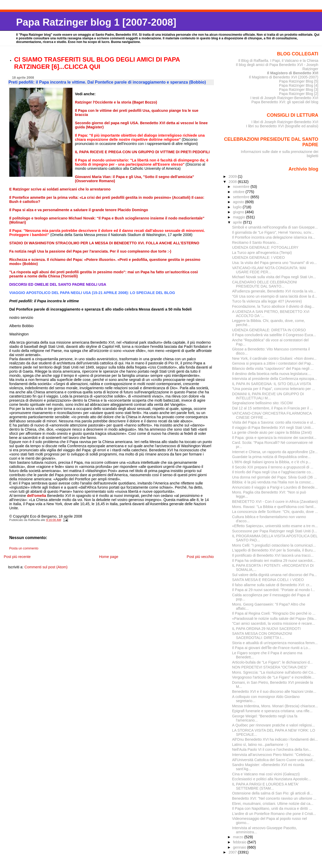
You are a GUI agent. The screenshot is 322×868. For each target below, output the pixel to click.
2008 (233, 182)
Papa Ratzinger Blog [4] (299, 85)
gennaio (240, 847)
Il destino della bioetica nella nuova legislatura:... (272, 374)
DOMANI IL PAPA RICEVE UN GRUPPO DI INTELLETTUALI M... (268, 396)
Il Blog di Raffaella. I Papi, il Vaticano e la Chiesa (278, 61)
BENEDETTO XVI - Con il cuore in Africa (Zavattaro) (275, 502)
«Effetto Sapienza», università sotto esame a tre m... (275, 526)
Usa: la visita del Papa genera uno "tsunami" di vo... (274, 263)
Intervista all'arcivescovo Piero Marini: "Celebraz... (273, 755)
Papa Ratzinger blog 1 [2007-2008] (96, 22)
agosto (239, 202)
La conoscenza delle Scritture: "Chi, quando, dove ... (275, 512)
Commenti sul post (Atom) (46, 567)
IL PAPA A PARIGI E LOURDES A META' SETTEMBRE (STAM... (265, 786)
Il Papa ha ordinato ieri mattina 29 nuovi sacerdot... (274, 561)
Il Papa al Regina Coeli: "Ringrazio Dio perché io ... (274, 613)
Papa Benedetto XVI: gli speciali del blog (285, 102)
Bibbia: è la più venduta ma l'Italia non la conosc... (273, 482)
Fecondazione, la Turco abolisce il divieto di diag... (273, 306)
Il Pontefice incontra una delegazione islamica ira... (274, 237)
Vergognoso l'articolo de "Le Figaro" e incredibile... (273, 677)
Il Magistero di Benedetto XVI (293, 73)
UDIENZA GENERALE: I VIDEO (258, 258)
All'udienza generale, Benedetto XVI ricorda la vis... (274, 291)
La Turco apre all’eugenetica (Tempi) (262, 253)
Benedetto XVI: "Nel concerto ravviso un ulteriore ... (274, 798)
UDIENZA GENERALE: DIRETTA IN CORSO (269, 330)
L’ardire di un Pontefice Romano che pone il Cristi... (274, 814)
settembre (242, 197)
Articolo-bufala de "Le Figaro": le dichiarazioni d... (272, 662)
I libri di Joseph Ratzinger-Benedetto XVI (285, 122)
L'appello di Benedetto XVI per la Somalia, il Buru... (274, 550)
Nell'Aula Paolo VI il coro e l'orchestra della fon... (272, 749)
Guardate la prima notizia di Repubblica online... (271, 457)
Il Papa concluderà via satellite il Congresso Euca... (274, 335)
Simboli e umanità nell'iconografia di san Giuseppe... (275, 227)
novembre (242, 187)
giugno (239, 212)
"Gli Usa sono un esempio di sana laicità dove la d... (275, 296)
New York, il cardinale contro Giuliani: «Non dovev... (274, 358)
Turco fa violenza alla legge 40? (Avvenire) (267, 301)
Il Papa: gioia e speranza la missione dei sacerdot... (274, 438)
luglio (238, 207)
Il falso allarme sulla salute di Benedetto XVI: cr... (272, 585)
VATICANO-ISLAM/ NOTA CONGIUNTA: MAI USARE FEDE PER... (269, 270)
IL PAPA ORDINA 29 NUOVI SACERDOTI (266, 629)
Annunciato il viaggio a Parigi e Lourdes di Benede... (275, 487)
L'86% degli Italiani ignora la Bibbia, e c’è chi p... (271, 462)
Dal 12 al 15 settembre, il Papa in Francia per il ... (272, 408)
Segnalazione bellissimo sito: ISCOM (262, 403)
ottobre (239, 192)
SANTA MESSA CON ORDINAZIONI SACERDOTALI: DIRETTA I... (262, 636)
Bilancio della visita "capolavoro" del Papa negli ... (273, 369)
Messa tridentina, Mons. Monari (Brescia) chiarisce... (275, 706)
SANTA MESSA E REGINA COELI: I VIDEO (268, 580)
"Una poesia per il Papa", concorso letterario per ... (274, 389)
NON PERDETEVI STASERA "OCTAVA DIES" (270, 667)
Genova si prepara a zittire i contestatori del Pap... (273, 363)
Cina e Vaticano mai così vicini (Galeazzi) (266, 774)
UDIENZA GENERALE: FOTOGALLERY (265, 247)
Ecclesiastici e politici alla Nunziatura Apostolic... (272, 779)
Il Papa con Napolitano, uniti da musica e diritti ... (272, 808)
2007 (233, 852)
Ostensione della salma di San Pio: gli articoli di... (272, 793)
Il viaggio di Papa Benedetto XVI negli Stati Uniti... (273, 428)
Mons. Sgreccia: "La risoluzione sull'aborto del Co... (274, 672)
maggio (240, 217)
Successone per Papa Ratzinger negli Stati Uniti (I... (275, 531)
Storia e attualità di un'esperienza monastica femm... (275, 643)
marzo (239, 837)
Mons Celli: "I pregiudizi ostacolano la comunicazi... (274, 545)
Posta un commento (24, 548)
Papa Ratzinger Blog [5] (299, 81)
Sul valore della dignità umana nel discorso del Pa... (274, 575)
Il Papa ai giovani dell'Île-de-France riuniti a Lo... (271, 648)
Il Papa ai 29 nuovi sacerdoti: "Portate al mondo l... (273, 590)
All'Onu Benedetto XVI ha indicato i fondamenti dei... (275, 739)
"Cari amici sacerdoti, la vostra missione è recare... (274, 623)
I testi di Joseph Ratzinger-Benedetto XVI (284, 98)
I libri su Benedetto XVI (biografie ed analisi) (282, 126)
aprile (238, 222)
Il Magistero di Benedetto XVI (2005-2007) (283, 77)
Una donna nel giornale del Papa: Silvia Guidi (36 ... (274, 477)
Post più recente (17, 557)
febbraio (240, 842)
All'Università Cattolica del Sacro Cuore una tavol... (274, 760)
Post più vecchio (200, 557)
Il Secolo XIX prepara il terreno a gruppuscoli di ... (273, 467)
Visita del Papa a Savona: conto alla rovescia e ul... (274, 422)
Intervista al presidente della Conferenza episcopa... (275, 379)
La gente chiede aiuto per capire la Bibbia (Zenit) (272, 432)
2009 (233, 176)
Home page (109, 557)
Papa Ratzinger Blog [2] (299, 94)
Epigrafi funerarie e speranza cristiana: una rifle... (272, 711)
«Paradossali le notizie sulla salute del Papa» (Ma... (274, 619)
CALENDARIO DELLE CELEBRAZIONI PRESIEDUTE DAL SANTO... (264, 284)
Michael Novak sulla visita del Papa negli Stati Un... (274, 277)
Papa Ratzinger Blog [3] (299, 90)
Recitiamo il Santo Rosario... (255, 242)
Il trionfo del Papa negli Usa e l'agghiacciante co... (273, 472)
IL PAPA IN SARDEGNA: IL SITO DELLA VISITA (272, 384)
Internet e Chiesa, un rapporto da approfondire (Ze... (275, 452)
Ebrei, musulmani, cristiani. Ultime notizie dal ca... (273, 804)
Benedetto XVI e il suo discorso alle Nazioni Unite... (274, 692)
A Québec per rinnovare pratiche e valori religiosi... (273, 725)
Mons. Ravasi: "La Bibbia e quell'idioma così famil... (274, 507)
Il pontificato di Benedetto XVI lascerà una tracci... (273, 555)
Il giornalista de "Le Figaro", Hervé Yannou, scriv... (273, 232)
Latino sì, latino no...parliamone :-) (260, 745)
